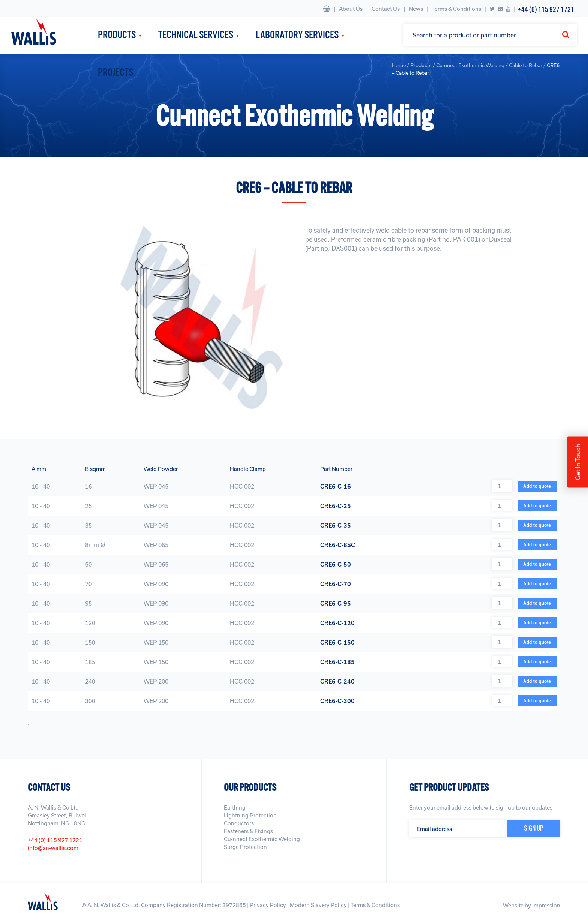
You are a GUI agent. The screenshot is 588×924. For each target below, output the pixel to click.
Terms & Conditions (457, 9)
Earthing (235, 808)
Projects (115, 73)
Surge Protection (245, 847)
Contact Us (386, 9)
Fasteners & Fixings (248, 831)
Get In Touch (578, 462)
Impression (546, 905)
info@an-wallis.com (53, 848)
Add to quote (537, 486)
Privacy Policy (268, 905)
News (416, 9)
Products (117, 35)
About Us (351, 9)
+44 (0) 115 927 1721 (546, 10)
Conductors (239, 823)
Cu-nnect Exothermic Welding (262, 839)
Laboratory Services (297, 35)
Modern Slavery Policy (318, 905)
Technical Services (196, 35)
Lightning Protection (250, 815)
